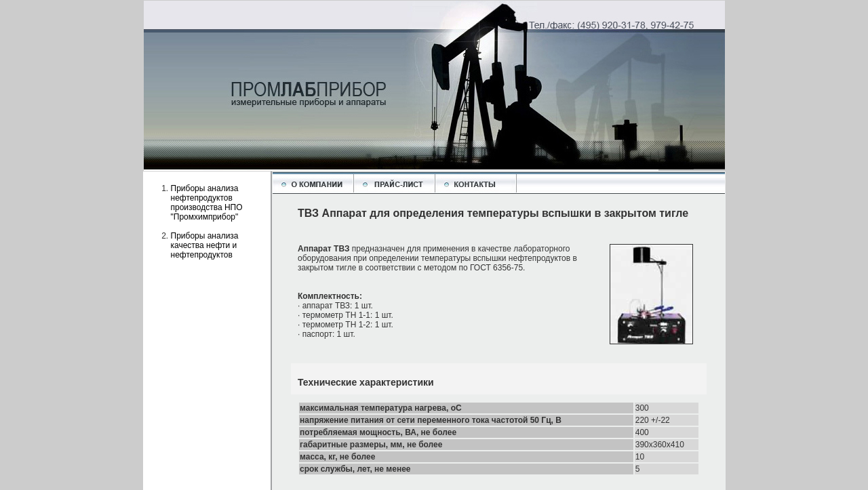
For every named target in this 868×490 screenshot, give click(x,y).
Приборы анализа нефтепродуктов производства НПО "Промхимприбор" (207, 203)
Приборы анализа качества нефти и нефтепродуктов (205, 245)
